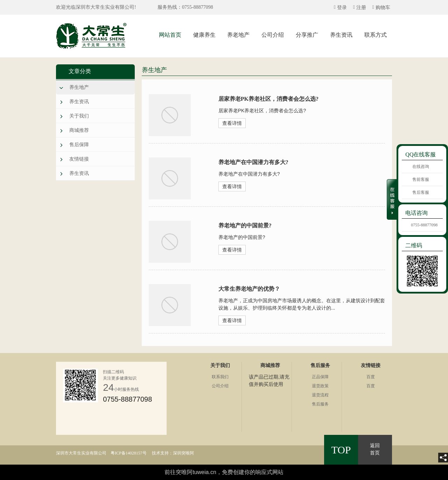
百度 (371, 377)
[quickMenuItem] (340, 7)
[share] (443, 458)
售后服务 (320, 404)
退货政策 (320, 386)
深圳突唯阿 (183, 453)
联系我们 (220, 377)
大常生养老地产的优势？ (249, 289)
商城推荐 (79, 130)
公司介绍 (273, 35)
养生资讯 (341, 35)
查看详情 (232, 123)
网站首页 (170, 35)
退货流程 (320, 395)
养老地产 (238, 35)
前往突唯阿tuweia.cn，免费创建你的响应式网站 (224, 472)
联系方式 (376, 35)
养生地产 (79, 87)
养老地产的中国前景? (245, 225)
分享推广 (307, 35)
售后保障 (79, 144)
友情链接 (79, 159)
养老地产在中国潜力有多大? (253, 162)
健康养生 (204, 35)
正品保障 (320, 377)
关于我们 (79, 116)
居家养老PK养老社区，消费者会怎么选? (268, 99)
